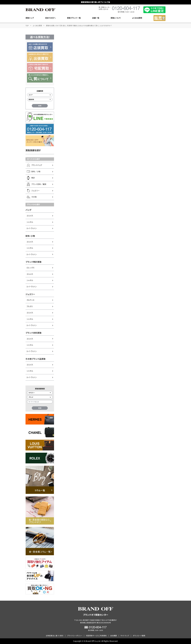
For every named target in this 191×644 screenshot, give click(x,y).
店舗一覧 (96, 18)
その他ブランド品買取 (36, 359)
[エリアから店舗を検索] (40, 95)
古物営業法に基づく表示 (55, 636)
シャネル (30, 222)
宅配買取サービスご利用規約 (96, 636)
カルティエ (31, 300)
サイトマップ (125, 636)
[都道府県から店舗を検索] (40, 99)
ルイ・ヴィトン (32, 228)
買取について (116, 18)
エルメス (30, 216)
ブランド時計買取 (33, 262)
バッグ (28, 210)
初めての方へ (50, 18)
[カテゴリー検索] (40, 393)
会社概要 (114, 636)
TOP (27, 26)
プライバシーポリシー (75, 636)
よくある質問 (137, 18)
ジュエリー (30, 294)
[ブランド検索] (40, 397)
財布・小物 (30, 236)
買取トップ (30, 18)
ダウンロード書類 (139, 636)
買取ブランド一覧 (74, 18)
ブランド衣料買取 (33, 333)
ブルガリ (30, 306)
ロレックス (31, 268)
